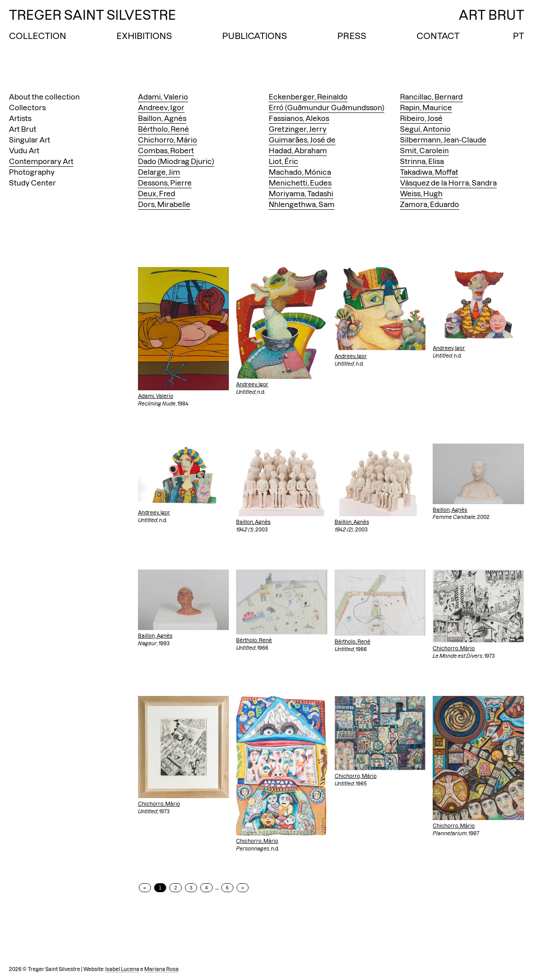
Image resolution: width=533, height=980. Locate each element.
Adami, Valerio (163, 97)
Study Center (32, 183)
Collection (38, 36)
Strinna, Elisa (422, 161)
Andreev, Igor (161, 108)
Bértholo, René (163, 129)
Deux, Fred (157, 194)
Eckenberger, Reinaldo (308, 97)
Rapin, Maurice (426, 108)
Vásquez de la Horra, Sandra (448, 183)
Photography (32, 172)
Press (352, 36)
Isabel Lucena (122, 969)
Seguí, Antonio (425, 129)
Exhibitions (144, 36)
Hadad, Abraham (298, 151)
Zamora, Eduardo (430, 204)
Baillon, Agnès (162, 118)
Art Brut (23, 129)
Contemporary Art (41, 161)
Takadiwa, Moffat (429, 172)
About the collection (44, 97)
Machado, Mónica (300, 172)
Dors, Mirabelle (164, 204)
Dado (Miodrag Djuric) (176, 161)
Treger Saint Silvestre (92, 15)
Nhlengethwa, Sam (302, 204)
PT (518, 36)
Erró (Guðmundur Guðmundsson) (327, 108)
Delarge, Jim (159, 172)
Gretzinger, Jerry (298, 129)
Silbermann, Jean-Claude (443, 140)
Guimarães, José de (302, 140)
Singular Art (30, 140)
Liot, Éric (284, 161)
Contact (438, 36)
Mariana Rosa (161, 969)
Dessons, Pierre (165, 183)
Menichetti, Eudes (300, 183)
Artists (20, 118)
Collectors (27, 108)
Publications (255, 36)
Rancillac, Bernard (431, 97)
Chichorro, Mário (168, 140)
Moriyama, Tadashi (301, 194)
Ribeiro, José (421, 118)
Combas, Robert (166, 151)
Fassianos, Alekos (299, 118)
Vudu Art (24, 151)
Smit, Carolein (424, 151)
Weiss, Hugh (421, 194)
